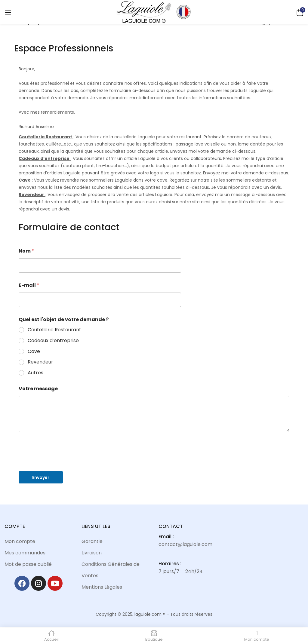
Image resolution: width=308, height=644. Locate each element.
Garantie (92, 541)
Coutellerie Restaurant (54, 330)
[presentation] (64, 462)
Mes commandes (25, 553)
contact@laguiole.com (185, 544)
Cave (34, 352)
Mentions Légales (102, 587)
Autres (35, 373)
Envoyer (41, 477)
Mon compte (20, 541)
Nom (26, 251)
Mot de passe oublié (28, 564)
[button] (299, 12)
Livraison (92, 553)
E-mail (29, 285)
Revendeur (40, 362)
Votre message (38, 389)
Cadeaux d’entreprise (53, 341)
